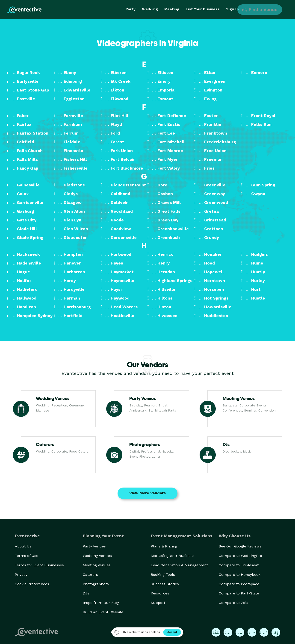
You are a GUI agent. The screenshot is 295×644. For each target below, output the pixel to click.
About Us (23, 546)
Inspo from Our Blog (101, 603)
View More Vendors (147, 493)
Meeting (172, 9)
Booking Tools (163, 575)
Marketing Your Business (173, 556)
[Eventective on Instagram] (228, 632)
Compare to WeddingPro (240, 556)
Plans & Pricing (164, 546)
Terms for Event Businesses (39, 565)
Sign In (232, 9)
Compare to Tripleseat (239, 565)
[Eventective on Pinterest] (240, 632)
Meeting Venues (97, 565)
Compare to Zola (234, 603)
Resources (160, 593)
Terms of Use (27, 556)
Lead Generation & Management (179, 565)
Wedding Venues (97, 556)
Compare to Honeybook (240, 575)
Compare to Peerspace (239, 584)
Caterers (90, 575)
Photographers (96, 584)
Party (131, 9)
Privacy (21, 575)
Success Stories (165, 584)
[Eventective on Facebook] (216, 632)
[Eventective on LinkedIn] (276, 632)
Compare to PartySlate (239, 593)
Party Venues (94, 546)
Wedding (150, 9)
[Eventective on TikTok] (252, 632)
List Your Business (203, 9)
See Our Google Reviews (240, 546)
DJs (86, 593)
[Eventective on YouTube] (264, 632)
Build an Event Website (103, 612)
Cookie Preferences (32, 584)
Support (158, 603)
